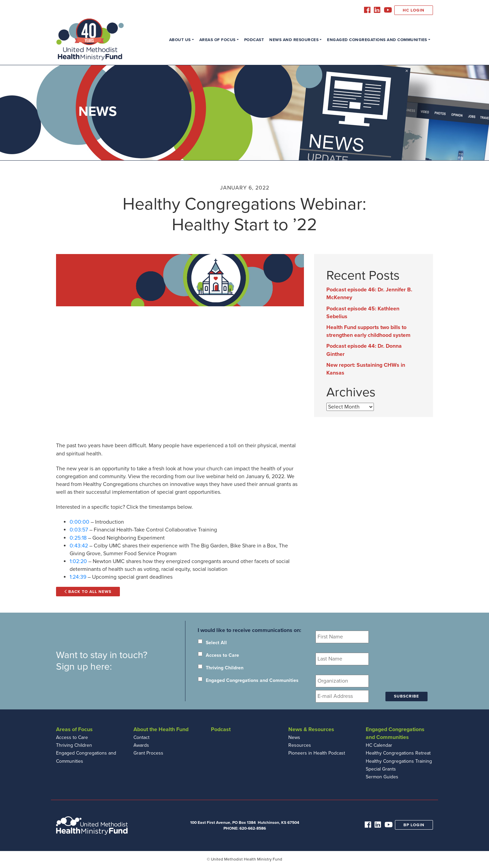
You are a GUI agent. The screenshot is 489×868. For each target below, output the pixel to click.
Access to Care (222, 655)
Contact (141, 737)
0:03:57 (79, 530)
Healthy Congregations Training (399, 761)
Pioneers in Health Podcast (317, 753)
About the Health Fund (161, 729)
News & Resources (311, 729)
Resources (300, 745)
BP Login (414, 825)
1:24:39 (78, 577)
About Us (180, 40)
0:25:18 (78, 538)
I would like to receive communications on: (249, 630)
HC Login (414, 10)
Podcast (254, 40)
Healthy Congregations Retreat (398, 753)
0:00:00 (79, 522)
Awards (141, 745)
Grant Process (148, 753)
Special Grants (381, 769)
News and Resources (294, 40)
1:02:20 (78, 561)
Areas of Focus (218, 40)
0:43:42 (79, 546)
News (294, 737)
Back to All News (88, 592)
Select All (216, 643)
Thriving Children (225, 668)
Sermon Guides (382, 777)
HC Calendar (379, 745)
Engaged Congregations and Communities (377, 40)
